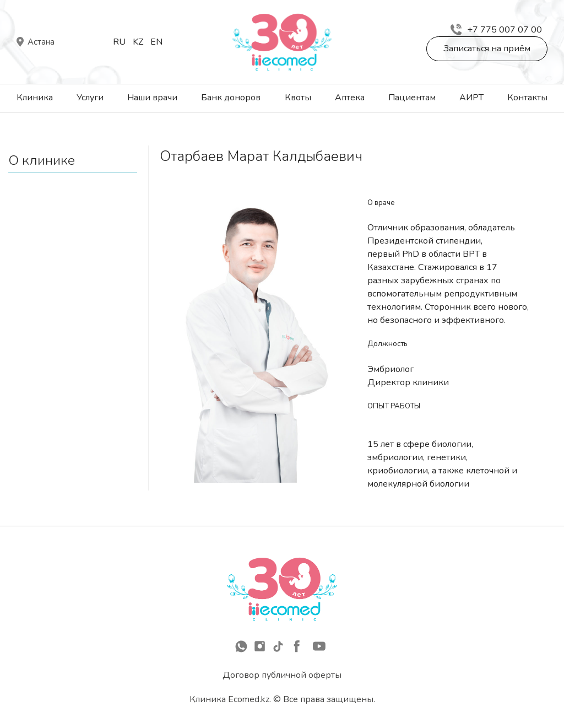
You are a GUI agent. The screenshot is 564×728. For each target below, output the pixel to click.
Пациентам (412, 98)
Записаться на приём (487, 48)
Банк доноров (231, 98)
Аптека (350, 98)
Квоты (298, 98)
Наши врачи (152, 98)
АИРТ (471, 98)
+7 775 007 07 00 (496, 30)
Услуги (90, 98)
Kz (138, 42)
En (156, 42)
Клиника (35, 98)
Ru (119, 42)
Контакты (527, 98)
